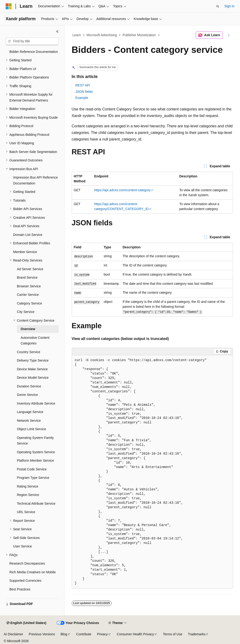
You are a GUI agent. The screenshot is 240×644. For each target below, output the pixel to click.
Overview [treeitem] (28, 329)
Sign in (229, 6)
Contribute (84, 634)
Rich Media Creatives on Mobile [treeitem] (33, 572)
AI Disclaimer (13, 634)
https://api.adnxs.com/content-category (122, 190)
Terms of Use (172, 634)
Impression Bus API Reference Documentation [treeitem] (36, 180)
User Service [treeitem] (22, 546)
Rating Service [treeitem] (28, 486)
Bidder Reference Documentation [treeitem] (34, 52)
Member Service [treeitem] (25, 252)
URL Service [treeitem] (26, 512)
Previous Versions (42, 634)
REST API (83, 85)
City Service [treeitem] (26, 312)
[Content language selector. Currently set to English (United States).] (26, 623)
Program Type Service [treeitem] (33, 478)
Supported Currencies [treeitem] (25, 581)
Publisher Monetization (139, 35)
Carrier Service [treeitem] (28, 295)
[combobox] (32, 41)
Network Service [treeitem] (29, 421)
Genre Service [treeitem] (27, 395)
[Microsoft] (9, 6)
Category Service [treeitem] (29, 303)
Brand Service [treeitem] (27, 277)
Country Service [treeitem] (29, 352)
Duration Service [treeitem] (29, 386)
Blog (64, 634)
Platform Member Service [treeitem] (35, 461)
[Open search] (218, 6)
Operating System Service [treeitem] (36, 452)
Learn (77, 35)
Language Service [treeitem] (30, 412)
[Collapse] (57, 31)
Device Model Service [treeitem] (33, 378)
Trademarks (197, 634)
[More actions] (229, 35)
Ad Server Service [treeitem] (30, 269)
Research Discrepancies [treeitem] (27, 563)
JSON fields (84, 92)
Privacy (102, 634)
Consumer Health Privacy (135, 634)
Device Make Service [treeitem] (32, 369)
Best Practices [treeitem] (20, 589)
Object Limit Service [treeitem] (31, 429)
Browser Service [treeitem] (29, 286)
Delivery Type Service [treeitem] (33, 360)
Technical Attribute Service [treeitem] (36, 503)
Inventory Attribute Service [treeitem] (36, 403)
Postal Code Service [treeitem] (32, 469)
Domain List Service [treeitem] (28, 235)
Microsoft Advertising (102, 35)
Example (82, 98)
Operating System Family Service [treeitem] (35, 441)
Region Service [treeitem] (28, 495)
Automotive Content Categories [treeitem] (35, 341)
